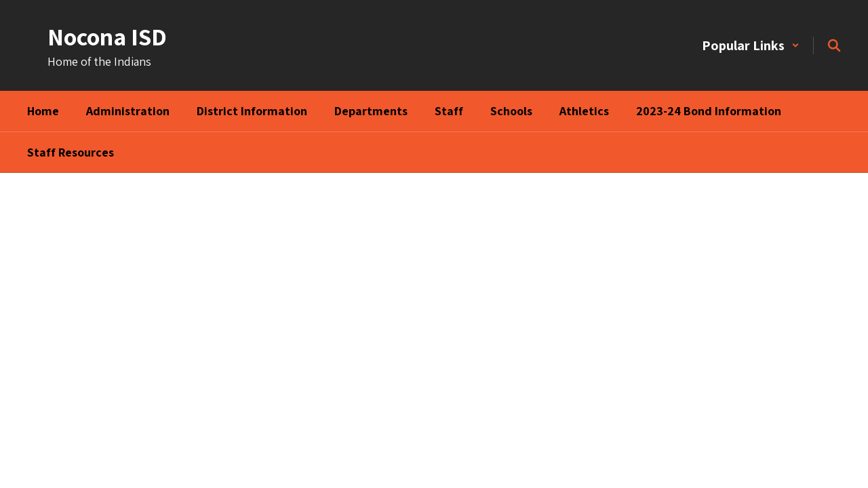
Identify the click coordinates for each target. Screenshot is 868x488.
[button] (751, 45)
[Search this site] (834, 45)
